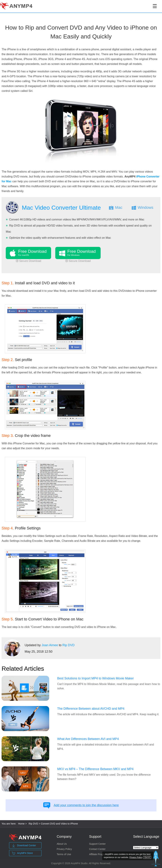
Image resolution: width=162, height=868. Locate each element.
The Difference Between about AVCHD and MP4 (91, 709)
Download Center (24, 846)
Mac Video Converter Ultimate (61, 208)
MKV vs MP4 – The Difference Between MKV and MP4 (95, 769)
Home (21, 824)
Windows (146, 207)
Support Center (97, 844)
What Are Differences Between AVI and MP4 (88, 739)
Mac (119, 207)
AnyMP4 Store (22, 853)
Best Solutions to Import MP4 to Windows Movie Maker (95, 678)
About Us (62, 844)
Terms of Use (64, 854)
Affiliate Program (98, 854)
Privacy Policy (64, 849)
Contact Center (97, 849)
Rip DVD (68, 645)
